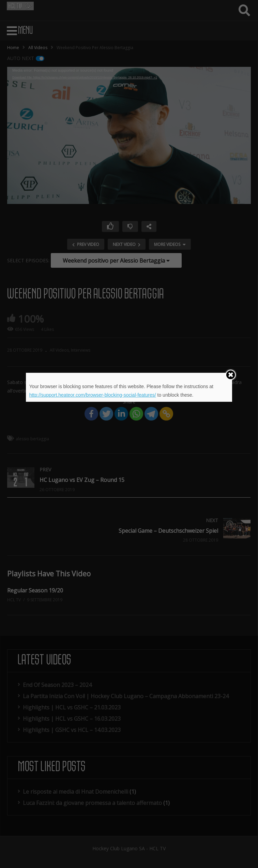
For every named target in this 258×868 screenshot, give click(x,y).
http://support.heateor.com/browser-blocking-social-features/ (93, 395)
